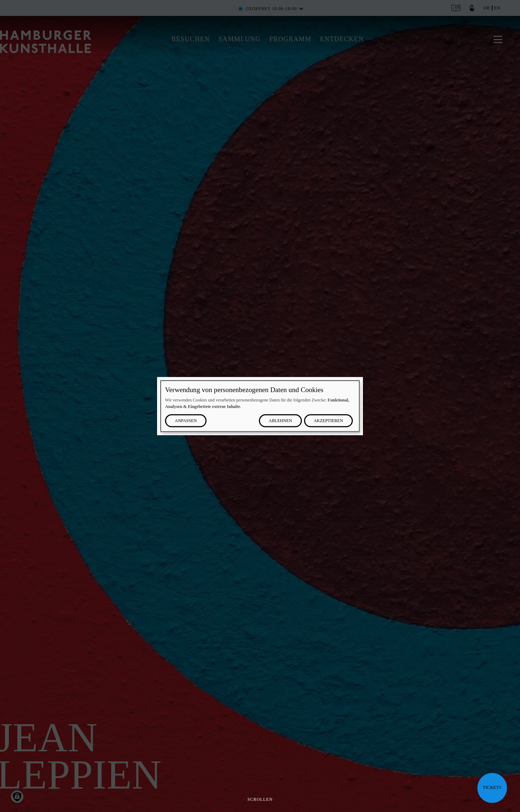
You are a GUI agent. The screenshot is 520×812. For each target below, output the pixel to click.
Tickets (492, 787)
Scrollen (260, 799)
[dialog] (260, 406)
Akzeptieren (328, 421)
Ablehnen (280, 421)
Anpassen (186, 421)
